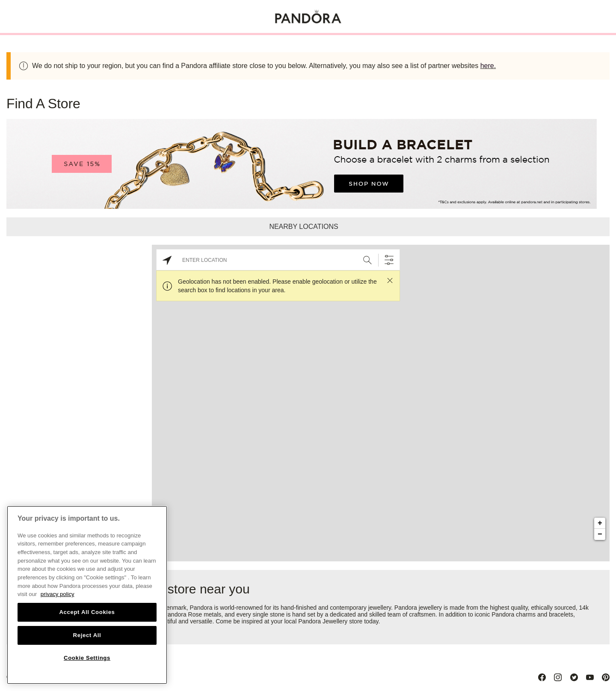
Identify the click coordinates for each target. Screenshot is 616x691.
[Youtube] (590, 677)
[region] (87, 595)
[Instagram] (558, 677)
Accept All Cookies (87, 612)
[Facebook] (542, 677)
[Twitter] (574, 677)
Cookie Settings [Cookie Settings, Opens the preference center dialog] (87, 658)
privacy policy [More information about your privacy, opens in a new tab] (58, 594)
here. (488, 66)
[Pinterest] (606, 677)
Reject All (87, 635)
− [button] (600, 534)
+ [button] (600, 523)
